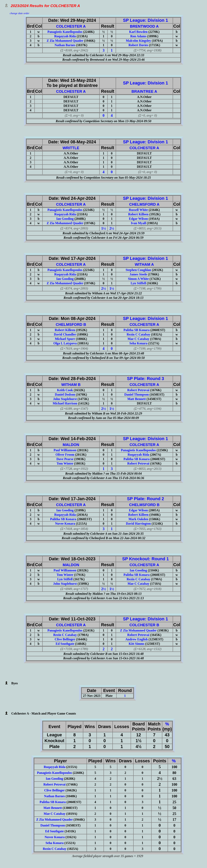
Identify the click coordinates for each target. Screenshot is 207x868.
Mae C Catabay (138, 339)
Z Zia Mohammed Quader (65, 41)
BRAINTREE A (144, 91)
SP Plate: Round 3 (144, 379)
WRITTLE (71, 148)
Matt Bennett (137, 399)
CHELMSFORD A (144, 204)
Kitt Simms (137, 644)
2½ (112, 228)
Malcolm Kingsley (138, 41)
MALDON (71, 445)
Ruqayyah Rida (65, 36)
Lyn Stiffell (138, 283)
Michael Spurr (65, 339)
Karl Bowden (138, 32)
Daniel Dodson (65, 394)
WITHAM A (144, 264)
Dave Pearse (65, 459)
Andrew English (136, 639)
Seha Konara (138, 343)
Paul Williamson (65, 450)
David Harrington (138, 524)
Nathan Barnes (65, 45)
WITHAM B (71, 385)
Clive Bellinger (65, 639)
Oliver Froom (65, 455)
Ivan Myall (138, 223)
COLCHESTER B (144, 625)
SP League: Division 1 (144, 20)
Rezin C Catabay (138, 334)
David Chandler (65, 334)
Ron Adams (138, 36)
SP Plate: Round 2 (144, 499)
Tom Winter (65, 463)
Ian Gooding (65, 219)
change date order (20, 13)
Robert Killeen (138, 214)
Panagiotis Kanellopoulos (65, 32)
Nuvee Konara (65, 524)
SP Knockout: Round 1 (144, 559)
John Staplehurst (65, 399)
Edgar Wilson (138, 219)
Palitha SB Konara (137, 330)
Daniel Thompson (137, 394)
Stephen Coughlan (138, 270)
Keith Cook (65, 390)
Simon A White (138, 279)
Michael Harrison (65, 403)
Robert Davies (138, 45)
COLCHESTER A (71, 26)
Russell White (138, 210)
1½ (104, 228)
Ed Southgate (65, 644)
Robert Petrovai (138, 390)
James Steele (138, 274)
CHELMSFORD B (71, 325)
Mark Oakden (138, 519)
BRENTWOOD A (144, 26)
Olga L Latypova (65, 343)
